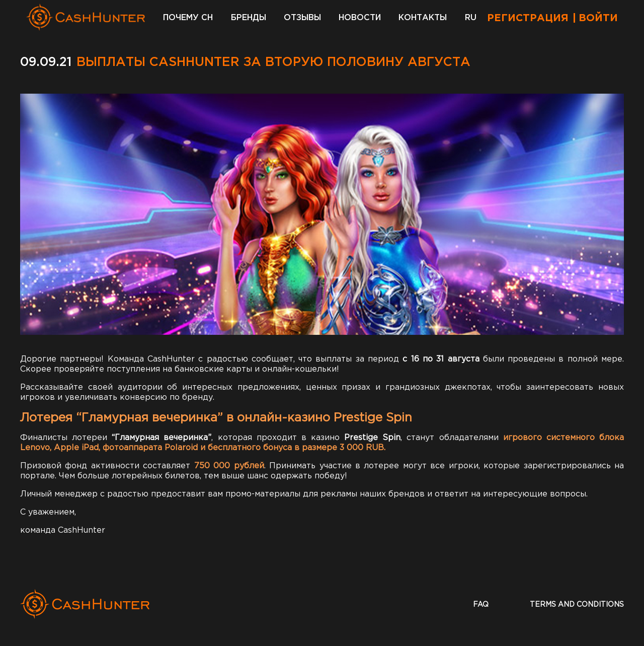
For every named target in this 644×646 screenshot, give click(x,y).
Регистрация (528, 18)
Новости (360, 18)
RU (471, 18)
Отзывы (302, 18)
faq (481, 605)
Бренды (249, 18)
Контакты (423, 18)
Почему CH (188, 18)
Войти (598, 18)
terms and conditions (577, 605)
